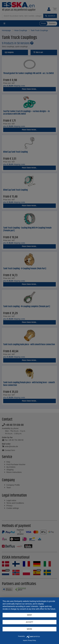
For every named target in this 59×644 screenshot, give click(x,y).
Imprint (25, 640)
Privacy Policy (32, 640)
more (29, 629)
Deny (29, 615)
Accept (29, 622)
